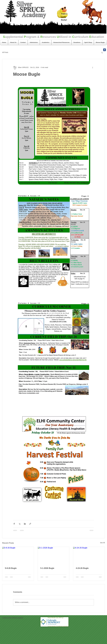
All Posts (5, 52)
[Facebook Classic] (105, 50)
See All (102, 543)
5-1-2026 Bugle (47, 568)
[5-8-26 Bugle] (18, 556)
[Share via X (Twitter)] (19, 524)
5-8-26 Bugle (11, 568)
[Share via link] (30, 524)
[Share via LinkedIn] (25, 524)
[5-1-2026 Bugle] (54, 556)
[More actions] (93, 67)
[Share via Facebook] (14, 524)
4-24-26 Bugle (82, 568)
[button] (102, 52)
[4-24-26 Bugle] (89, 556)
